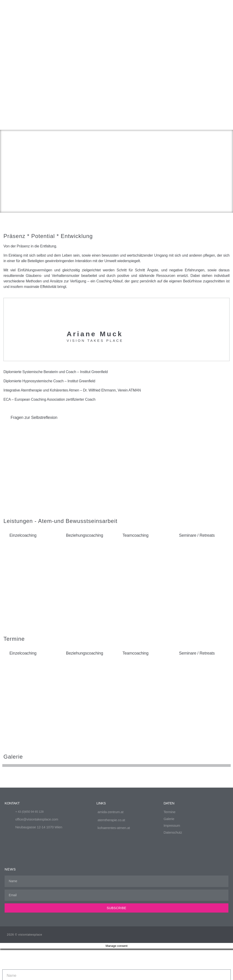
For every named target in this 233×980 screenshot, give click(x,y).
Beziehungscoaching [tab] (85, 445)
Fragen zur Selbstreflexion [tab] (34, 327)
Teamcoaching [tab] (135, 445)
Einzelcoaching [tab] (23, 445)
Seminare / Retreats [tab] (197, 445)
